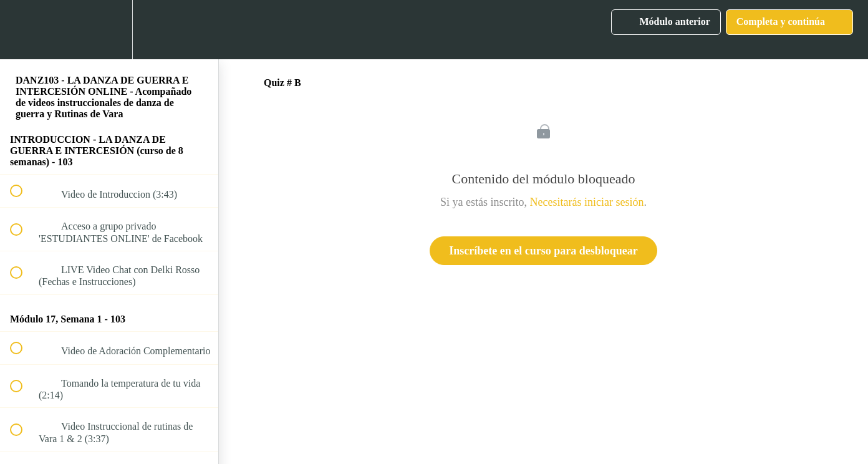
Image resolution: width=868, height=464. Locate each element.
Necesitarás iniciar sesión (587, 202)
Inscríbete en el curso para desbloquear (543, 251)
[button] (23, 30)
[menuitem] (109, 30)
